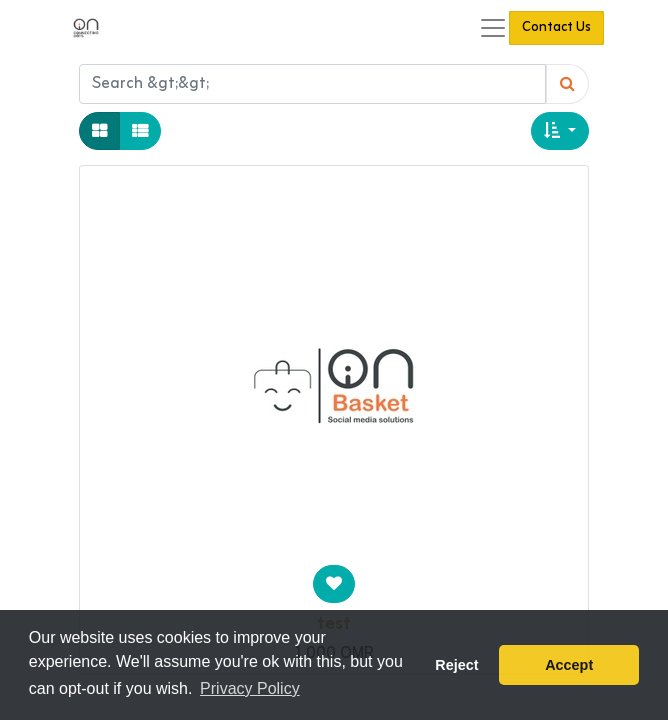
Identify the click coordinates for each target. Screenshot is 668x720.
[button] (560, 131)
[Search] (567, 84)
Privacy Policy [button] (250, 688)
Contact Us (556, 27)
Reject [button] (456, 665)
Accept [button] (569, 665)
